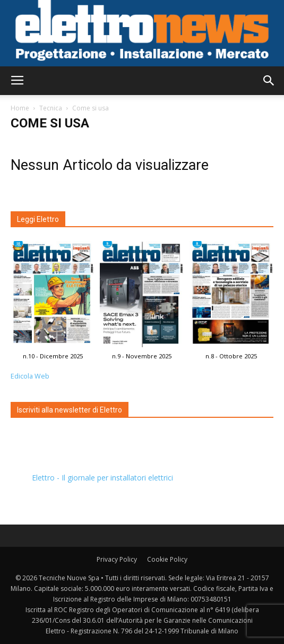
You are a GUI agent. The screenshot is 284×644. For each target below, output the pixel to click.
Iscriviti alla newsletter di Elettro (70, 410)
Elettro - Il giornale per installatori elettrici (102, 478)
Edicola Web (30, 376)
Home (20, 108)
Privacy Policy (117, 559)
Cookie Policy (167, 559)
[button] (269, 81)
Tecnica (51, 108)
